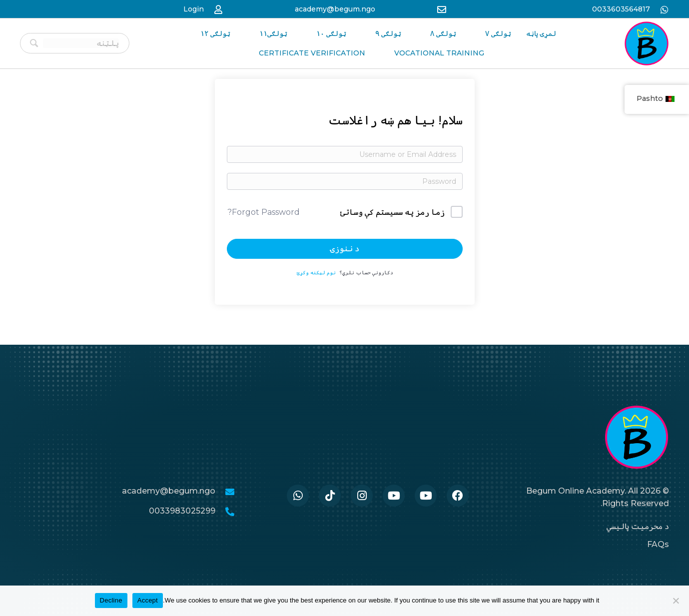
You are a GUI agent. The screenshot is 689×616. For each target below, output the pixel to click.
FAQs (658, 544)
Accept (148, 600)
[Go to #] (426, 496)
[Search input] (81, 43)
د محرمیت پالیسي (638, 526)
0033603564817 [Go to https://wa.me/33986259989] (621, 9)
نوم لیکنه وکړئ (316, 273)
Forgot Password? (264, 212)
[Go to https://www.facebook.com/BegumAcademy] (458, 496)
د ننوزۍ (345, 249)
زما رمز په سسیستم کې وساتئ (392, 212)
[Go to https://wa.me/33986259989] (298, 496)
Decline (111, 600)
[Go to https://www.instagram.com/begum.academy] (362, 496)
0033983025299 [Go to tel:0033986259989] (182, 511)
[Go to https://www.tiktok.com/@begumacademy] (330, 496)
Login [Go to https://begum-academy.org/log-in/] (194, 9)
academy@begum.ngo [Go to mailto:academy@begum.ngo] (335, 9)
